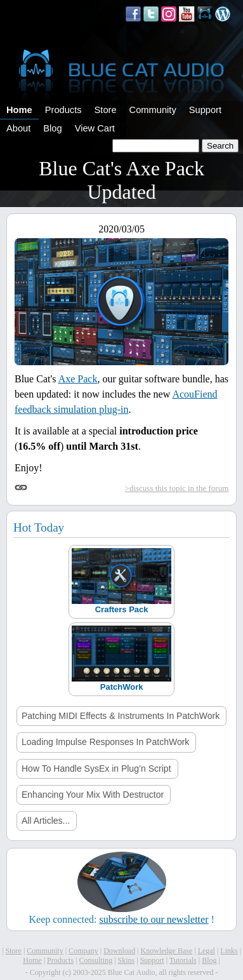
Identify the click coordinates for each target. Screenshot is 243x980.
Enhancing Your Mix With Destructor (93, 795)
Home (19, 110)
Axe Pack (78, 379)
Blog (52, 128)
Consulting (95, 960)
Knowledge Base (167, 951)
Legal (207, 951)
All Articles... (46, 821)
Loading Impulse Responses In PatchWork (105, 742)
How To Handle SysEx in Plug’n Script (96, 769)
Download (119, 951)
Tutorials (183, 960)
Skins (127, 960)
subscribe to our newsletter (154, 919)
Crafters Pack (122, 609)
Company (83, 951)
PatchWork (122, 687)
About (18, 128)
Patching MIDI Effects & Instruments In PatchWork (121, 716)
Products (63, 110)
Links (229, 951)
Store (106, 110)
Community (153, 110)
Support (205, 110)
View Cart (95, 128)
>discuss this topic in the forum (177, 488)
